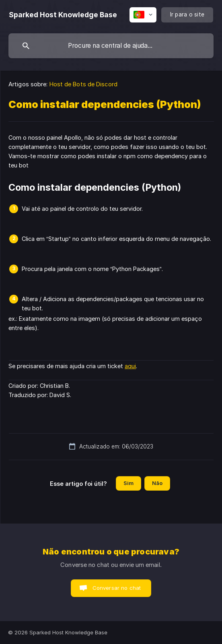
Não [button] (157, 483)
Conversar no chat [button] (117, 588)
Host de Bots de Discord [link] (83, 84)
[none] (63, 15)
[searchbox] (111, 46)
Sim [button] (128, 483)
